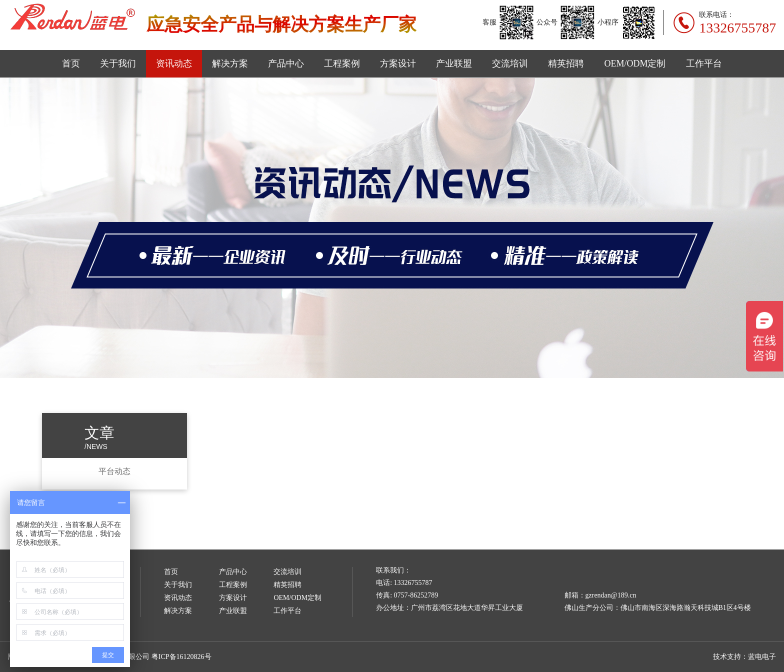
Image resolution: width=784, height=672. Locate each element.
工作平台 (704, 63)
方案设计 (398, 63)
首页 (71, 63)
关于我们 (118, 63)
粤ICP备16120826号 (181, 657)
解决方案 (230, 63)
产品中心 (286, 63)
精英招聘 (566, 63)
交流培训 (510, 63)
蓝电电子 (762, 657)
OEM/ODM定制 (635, 63)
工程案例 (342, 63)
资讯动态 (174, 63)
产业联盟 (454, 63)
